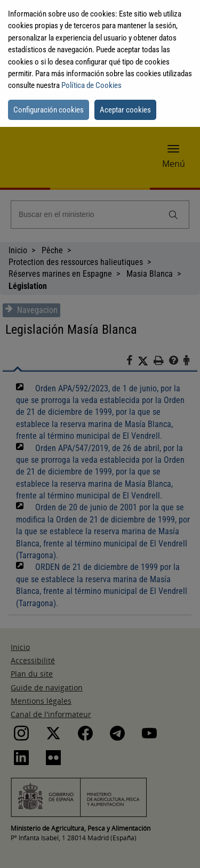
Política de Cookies (91, 85)
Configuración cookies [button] (49, 110)
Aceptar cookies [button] (125, 110)
